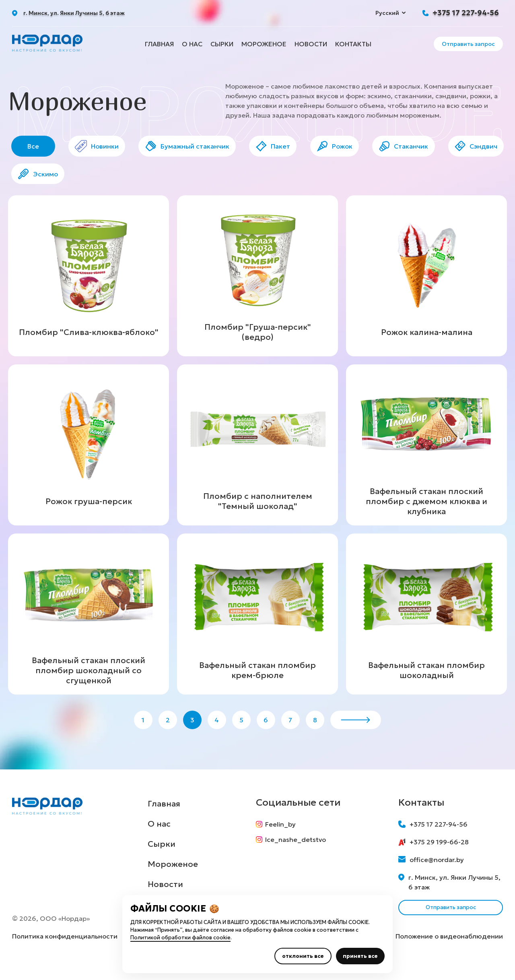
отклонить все (303, 956)
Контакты (353, 44)
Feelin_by (279, 838)
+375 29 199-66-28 (434, 856)
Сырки (222, 44)
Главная (159, 44)
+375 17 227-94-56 (466, 13)
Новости (311, 44)
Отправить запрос (468, 44)
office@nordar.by (431, 874)
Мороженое (264, 44)
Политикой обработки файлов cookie (180, 938)
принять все (360, 956)
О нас (192, 44)
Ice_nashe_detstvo (294, 857)
